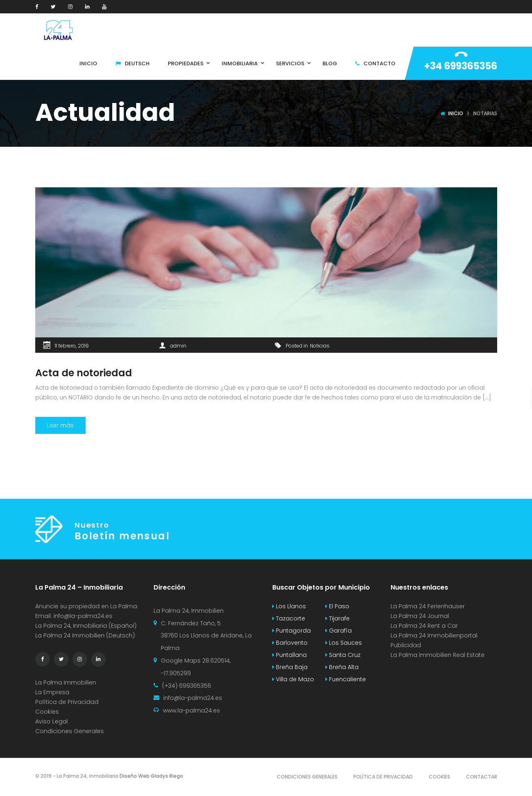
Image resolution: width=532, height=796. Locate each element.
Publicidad (407, 645)
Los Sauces (344, 643)
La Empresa (52, 692)
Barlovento (290, 643)
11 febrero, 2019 (72, 346)
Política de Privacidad (67, 702)
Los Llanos (289, 606)
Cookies (47, 712)
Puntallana (290, 655)
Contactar (482, 777)
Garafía (339, 631)
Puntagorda (292, 631)
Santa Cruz (343, 655)
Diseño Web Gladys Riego (151, 776)
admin (178, 346)
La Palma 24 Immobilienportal (434, 635)
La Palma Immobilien (66, 682)
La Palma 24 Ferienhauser (428, 606)
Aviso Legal (51, 721)
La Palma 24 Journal (420, 616)
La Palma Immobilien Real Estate (438, 655)
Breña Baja (290, 667)
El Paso (337, 606)
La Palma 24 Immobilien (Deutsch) (85, 635)
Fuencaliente (346, 679)
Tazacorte (289, 618)
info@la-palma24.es (83, 616)
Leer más (60, 425)
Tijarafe (338, 618)
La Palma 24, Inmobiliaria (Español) (86, 626)
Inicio (456, 113)
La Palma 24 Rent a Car (424, 626)
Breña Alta (342, 667)
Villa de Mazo (293, 679)
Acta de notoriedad (84, 373)
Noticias (320, 346)
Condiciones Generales (69, 731)
